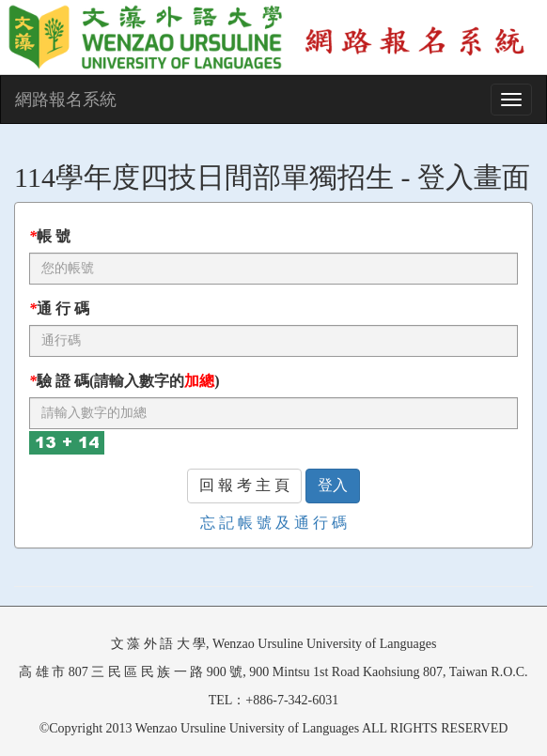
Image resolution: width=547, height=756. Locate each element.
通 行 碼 (59, 309)
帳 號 (50, 236)
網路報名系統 (66, 100)
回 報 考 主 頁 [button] (244, 485)
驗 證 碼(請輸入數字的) (125, 381)
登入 (333, 485)
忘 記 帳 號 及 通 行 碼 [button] (273, 523)
